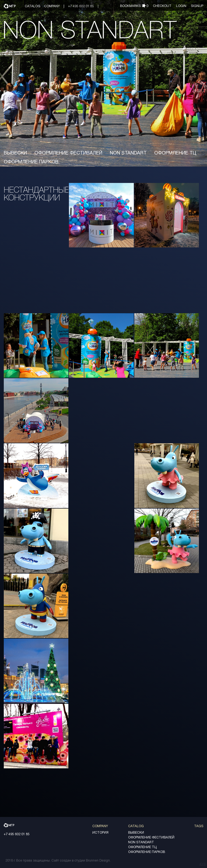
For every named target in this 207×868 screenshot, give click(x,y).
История (100, 833)
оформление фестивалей (68, 153)
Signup (197, 6)
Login (181, 6)
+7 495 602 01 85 (81, 6)
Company (52, 6)
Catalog (33, 6)
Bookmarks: (134, 6)
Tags (199, 826)
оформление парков (31, 162)
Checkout (163, 6)
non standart (128, 153)
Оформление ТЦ (175, 153)
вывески (15, 153)
